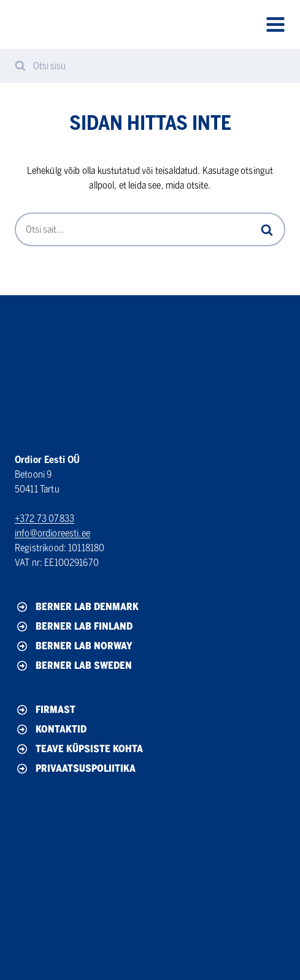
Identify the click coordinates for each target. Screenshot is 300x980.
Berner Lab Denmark (77, 607)
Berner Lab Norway (74, 646)
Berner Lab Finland (74, 627)
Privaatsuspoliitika (75, 769)
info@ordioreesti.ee (52, 533)
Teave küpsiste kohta (79, 749)
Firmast (45, 710)
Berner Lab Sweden (73, 666)
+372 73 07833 (44, 518)
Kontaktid (51, 729)
